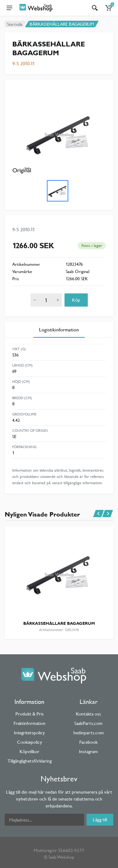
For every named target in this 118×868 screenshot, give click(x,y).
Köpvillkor (29, 751)
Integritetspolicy (29, 733)
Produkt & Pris (30, 714)
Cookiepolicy (30, 742)
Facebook (88, 742)
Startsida (15, 24)
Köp (76, 300)
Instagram (88, 751)
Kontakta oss (88, 714)
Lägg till (100, 820)
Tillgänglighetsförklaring (30, 761)
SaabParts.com (88, 723)
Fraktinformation (30, 723)
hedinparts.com (89, 733)
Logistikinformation (59, 330)
